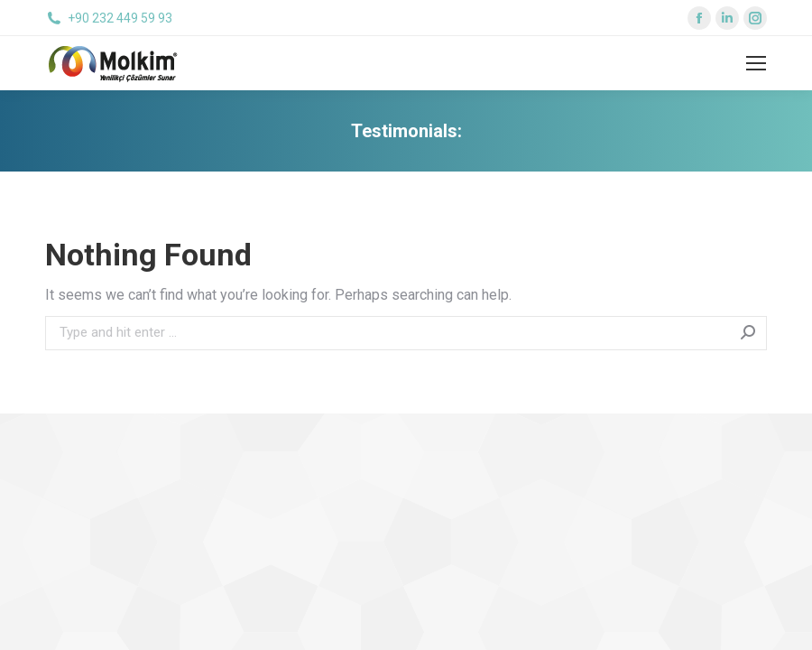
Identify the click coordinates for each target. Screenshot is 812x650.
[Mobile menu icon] (756, 63)
